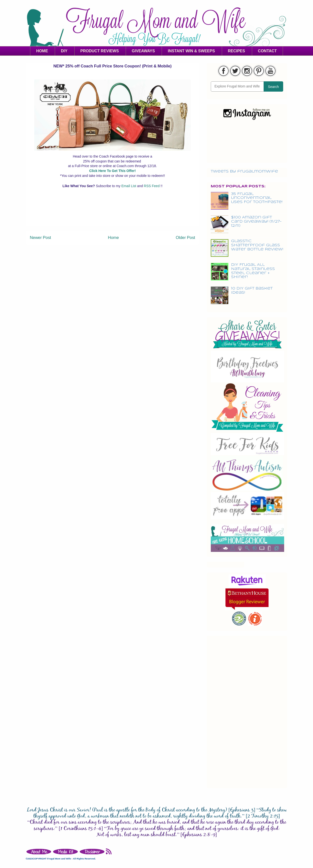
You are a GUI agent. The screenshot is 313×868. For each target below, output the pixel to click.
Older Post (185, 238)
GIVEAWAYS (143, 51)
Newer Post (40, 238)
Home (113, 238)
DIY (64, 51)
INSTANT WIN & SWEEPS (191, 51)
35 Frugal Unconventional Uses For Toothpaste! (257, 198)
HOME (42, 51)
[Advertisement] (112, 215)
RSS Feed (152, 186)
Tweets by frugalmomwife (244, 171)
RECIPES (236, 51)
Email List (129, 186)
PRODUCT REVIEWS (100, 51)
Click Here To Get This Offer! (112, 171)
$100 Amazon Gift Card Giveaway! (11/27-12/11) (256, 222)
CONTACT (267, 51)
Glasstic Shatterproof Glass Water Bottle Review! (257, 245)
